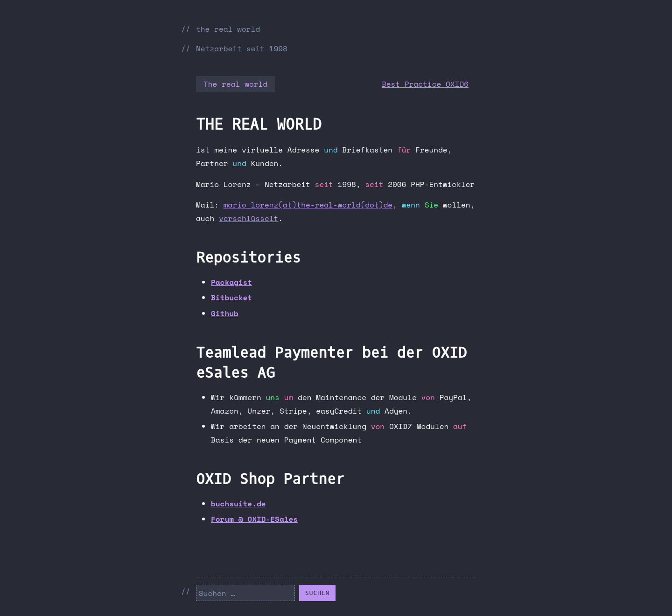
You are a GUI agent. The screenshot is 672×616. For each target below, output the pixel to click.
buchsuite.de (238, 504)
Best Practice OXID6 (425, 84)
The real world (235, 84)
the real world (228, 29)
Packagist (231, 282)
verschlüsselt (248, 218)
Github (225, 313)
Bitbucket (231, 298)
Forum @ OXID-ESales (254, 519)
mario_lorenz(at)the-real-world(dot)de (308, 205)
